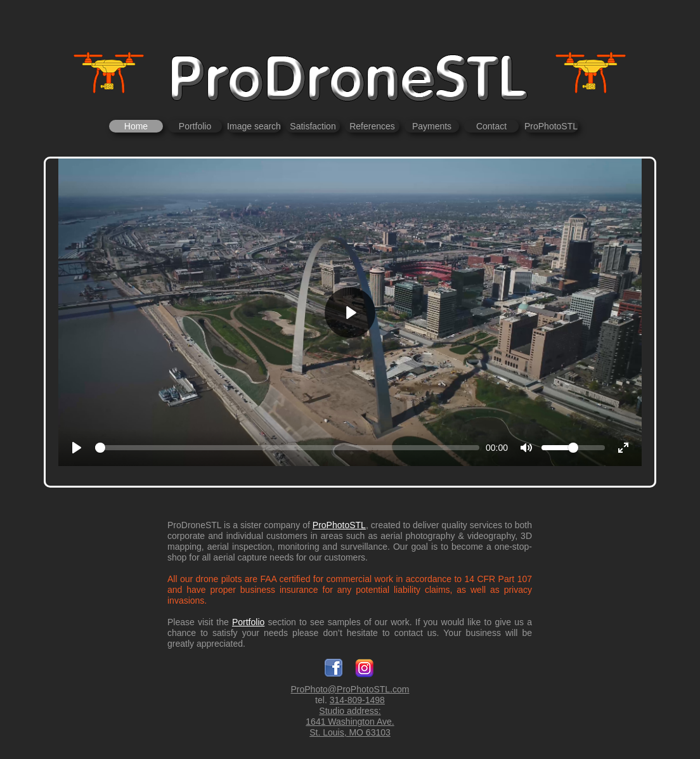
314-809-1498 (357, 700)
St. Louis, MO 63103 (350, 732)
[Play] (350, 313)
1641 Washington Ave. (350, 722)
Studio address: (350, 711)
